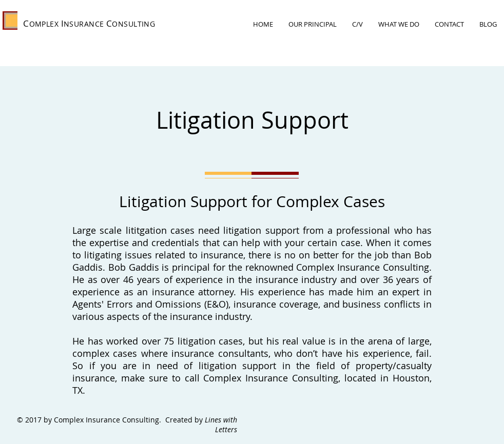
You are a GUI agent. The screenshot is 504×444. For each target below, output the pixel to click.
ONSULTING (133, 24)
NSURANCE (84, 24)
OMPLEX (44, 24)
